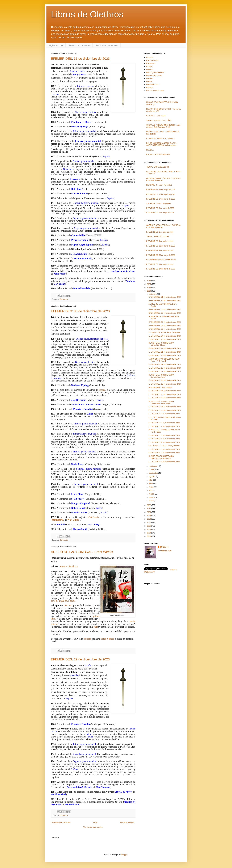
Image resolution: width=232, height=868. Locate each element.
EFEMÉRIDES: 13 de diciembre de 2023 (165, 394)
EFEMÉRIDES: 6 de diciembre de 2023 (164, 435)
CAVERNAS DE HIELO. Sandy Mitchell (164, 446)
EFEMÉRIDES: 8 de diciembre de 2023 (164, 423)
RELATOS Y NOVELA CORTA (158, 155)
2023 (149, 291)
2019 (149, 516)
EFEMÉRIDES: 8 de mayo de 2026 (160, 213)
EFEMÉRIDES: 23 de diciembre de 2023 (165, 339)
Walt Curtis (93, 517)
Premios (150, 88)
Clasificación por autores (79, 45)
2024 (149, 288)
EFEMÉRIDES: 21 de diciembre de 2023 (165, 352)
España (102, 390)
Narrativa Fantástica (154, 76)
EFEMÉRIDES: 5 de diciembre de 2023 (164, 439)
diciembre (153, 294)
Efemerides (64, 299)
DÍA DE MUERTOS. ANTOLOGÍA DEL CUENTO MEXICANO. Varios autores (161, 144)
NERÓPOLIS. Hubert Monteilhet (159, 185)
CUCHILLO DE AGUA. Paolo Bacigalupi (164, 332)
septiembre (154, 473)
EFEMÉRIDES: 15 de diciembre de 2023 (165, 384)
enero (152, 501)
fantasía (87, 639)
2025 (149, 284)
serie (63, 601)
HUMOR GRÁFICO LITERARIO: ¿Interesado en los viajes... (161, 402)
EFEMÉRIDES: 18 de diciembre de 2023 (165, 368)
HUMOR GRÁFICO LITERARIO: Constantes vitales (161, 376)
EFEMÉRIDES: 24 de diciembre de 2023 (165, 336)
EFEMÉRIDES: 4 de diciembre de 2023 (164, 442)
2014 (149, 533)
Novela (68, 605)
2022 (149, 505)
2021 (149, 509)
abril (151, 490)
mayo (151, 487)
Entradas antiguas (127, 823)
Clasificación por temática (107, 45)
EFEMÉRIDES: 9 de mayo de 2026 (160, 208)
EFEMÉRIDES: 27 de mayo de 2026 (161, 199)
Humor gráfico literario (155, 72)
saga (96, 627)
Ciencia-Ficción (152, 60)
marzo (152, 494)
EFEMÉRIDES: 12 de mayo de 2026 (161, 194)
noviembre (153, 466)
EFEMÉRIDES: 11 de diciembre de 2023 (165, 407)
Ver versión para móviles (93, 827)
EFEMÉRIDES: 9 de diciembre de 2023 (164, 414)
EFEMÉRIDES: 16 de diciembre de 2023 (165, 380)
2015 (149, 529)
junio (151, 483)
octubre (152, 470)
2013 (149, 536)
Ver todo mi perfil (165, 551)
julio (151, 480)
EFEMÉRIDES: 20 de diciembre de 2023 (165, 355)
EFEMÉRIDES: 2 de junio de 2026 (160, 232)
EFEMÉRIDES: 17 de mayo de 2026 (161, 269)
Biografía (150, 57)
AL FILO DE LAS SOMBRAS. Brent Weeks (82, 552)
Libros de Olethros (87, 14)
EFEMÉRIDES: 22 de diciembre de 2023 (165, 348)
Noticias (150, 79)
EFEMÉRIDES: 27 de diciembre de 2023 (165, 322)
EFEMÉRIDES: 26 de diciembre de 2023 (165, 326)
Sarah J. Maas (108, 639)
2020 (149, 512)
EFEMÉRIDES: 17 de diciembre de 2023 (165, 371)
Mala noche (57, 520)
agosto (152, 477)
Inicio (95, 823)
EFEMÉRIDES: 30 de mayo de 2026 (161, 255)
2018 (149, 519)
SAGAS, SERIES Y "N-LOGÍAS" (159, 120)
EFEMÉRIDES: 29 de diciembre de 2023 (80, 659)
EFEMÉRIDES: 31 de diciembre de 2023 (80, 59)
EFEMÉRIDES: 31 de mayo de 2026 (161, 246)
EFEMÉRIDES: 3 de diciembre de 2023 (164, 449)
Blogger (124, 855)
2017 (149, 523)
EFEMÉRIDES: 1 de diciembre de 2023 (164, 462)
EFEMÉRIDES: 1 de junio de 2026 (160, 264)
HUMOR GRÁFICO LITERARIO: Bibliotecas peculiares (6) (161, 457)
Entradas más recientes (61, 823)
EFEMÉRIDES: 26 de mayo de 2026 (161, 190)
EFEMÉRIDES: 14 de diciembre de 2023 (165, 391)
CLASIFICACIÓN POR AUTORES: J (161, 139)
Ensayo (149, 66)
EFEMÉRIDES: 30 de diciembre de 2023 (80, 311)
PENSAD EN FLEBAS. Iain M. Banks (161, 260)
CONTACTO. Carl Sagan (156, 116)
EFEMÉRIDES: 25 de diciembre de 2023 (165, 329)
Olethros (165, 547)
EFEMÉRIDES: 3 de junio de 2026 (160, 251)
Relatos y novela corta (155, 91)
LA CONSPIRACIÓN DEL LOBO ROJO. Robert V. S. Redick (164, 360)
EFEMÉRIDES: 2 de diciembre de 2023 (164, 453)
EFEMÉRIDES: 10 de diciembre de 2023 (165, 410)
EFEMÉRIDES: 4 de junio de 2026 (160, 241)
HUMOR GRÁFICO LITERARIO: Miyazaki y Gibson (161, 344)
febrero (152, 497)
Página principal (56, 45)
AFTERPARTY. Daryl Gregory (160, 387)
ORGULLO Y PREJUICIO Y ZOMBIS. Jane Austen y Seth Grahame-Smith (163, 126)
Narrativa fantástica (69, 566)
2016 (149, 526)
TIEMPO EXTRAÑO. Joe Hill (158, 167)
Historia (149, 69)
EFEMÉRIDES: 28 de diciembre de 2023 (165, 313)
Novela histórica (153, 85)
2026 (149, 281)
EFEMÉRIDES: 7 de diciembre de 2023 (164, 426)
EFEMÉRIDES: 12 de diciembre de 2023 (165, 398)
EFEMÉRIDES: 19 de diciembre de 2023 (165, 364)
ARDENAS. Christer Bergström (159, 204)
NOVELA (150, 150)
